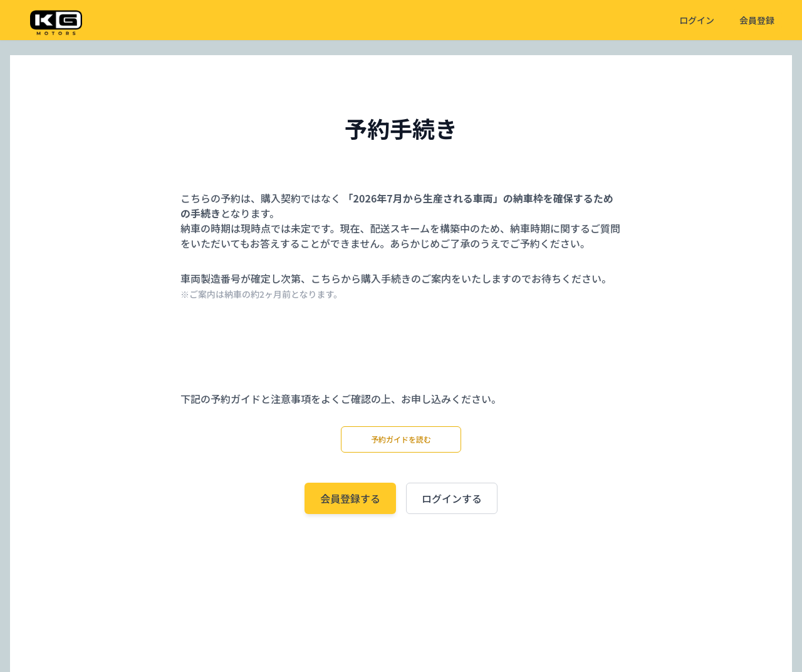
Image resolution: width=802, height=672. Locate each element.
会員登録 (757, 20)
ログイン (697, 20)
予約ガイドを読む (401, 439)
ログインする (452, 498)
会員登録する (350, 498)
